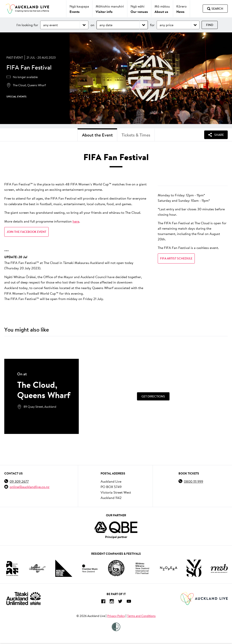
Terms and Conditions (141, 616)
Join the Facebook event (26, 232)
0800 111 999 (193, 481)
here (76, 221)
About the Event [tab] (97, 135)
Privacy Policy (116, 616)
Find (210, 25)
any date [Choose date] (106, 25)
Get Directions (153, 396)
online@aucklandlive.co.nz (30, 487)
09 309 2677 (19, 481)
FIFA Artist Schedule (176, 258)
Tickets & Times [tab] (136, 135)
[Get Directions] (153, 396)
